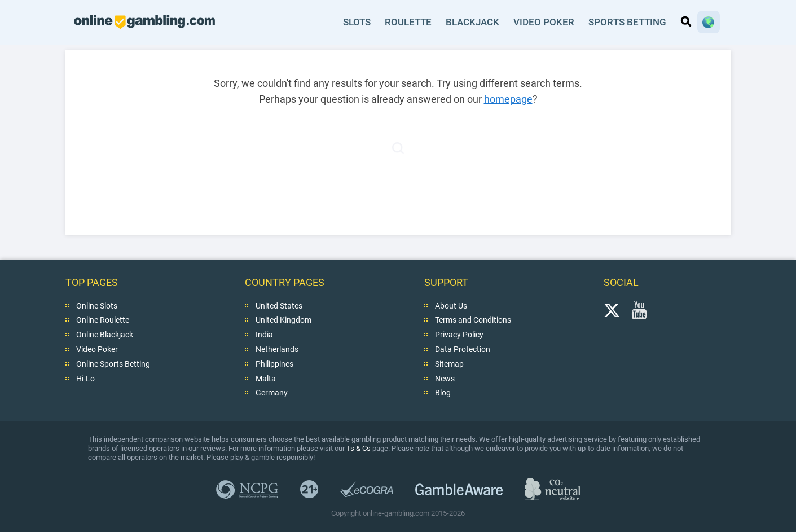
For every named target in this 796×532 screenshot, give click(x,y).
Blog (443, 393)
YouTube (639, 310)
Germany (272, 393)
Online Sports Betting (113, 364)
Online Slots (97, 305)
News (445, 378)
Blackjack (474, 22)
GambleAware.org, (459, 489)
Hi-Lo (85, 378)
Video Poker (544, 22)
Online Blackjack (105, 335)
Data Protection (463, 349)
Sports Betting (627, 22)
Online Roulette (103, 320)
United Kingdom (283, 320)
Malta (266, 378)
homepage (508, 99)
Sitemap (449, 364)
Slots (357, 22)
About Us (451, 305)
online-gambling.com (144, 22)
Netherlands (277, 349)
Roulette (409, 22)
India (264, 335)
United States (279, 305)
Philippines (274, 364)
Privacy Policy (459, 335)
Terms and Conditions (473, 320)
